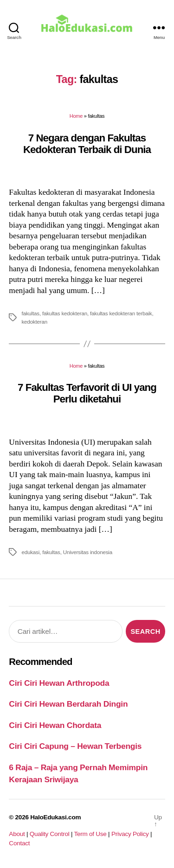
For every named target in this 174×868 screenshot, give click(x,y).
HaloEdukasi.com (55, 817)
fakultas (30, 313)
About (17, 834)
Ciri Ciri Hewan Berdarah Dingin (68, 704)
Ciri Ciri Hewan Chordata (55, 725)
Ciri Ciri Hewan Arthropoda (59, 683)
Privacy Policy (130, 834)
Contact (19, 843)
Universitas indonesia (88, 552)
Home (76, 116)
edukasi (30, 552)
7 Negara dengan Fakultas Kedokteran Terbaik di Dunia (87, 144)
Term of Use (90, 834)
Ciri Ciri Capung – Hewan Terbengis (75, 746)
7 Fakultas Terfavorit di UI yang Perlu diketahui (87, 393)
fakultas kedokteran (65, 313)
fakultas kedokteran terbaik (121, 313)
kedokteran (34, 322)
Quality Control (50, 834)
